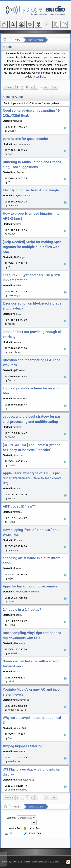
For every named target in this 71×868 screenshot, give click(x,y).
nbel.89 (18, 615)
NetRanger (20, 257)
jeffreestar (20, 370)
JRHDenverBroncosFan (27, 592)
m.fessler (19, 172)
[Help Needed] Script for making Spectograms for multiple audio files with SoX (32, 247)
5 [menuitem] (36, 87)
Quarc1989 (20, 728)
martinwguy (14, 295)
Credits (27, 862)
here (43, 77)
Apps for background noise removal (31, 586)
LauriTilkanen (15, 352)
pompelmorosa (22, 144)
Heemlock (20, 643)
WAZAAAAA (21, 399)
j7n (10, 182)
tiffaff (17, 672)
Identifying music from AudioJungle (31, 190)
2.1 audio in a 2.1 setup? (22, 610)
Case (11, 154)
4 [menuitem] (32, 87)
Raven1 (18, 121)
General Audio (35, 40)
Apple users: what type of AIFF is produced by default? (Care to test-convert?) (32, 478)
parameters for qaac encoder (25, 139)
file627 (18, 314)
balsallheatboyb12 (24, 780)
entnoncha (14, 206)
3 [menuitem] (27, 87)
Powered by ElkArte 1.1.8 (12, 862)
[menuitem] (9, 87)
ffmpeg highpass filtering (22, 746)
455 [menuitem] (46, 87)
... (41, 87)
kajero (17, 568)
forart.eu (19, 455)
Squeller (12, 131)
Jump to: (11, 818)
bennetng (13, 550)
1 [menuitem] (17, 87)
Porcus (12, 380)
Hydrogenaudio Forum (17, 40)
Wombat (12, 653)
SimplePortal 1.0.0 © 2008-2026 (45, 862)
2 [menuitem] (22, 87)
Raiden (18, 285)
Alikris (18, 342)
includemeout (21, 700)
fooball (12, 324)
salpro (11, 602)
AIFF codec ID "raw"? (19, 506)
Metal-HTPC (21, 751)
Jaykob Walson (22, 196)
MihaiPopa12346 (17, 710)
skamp (18, 224)
